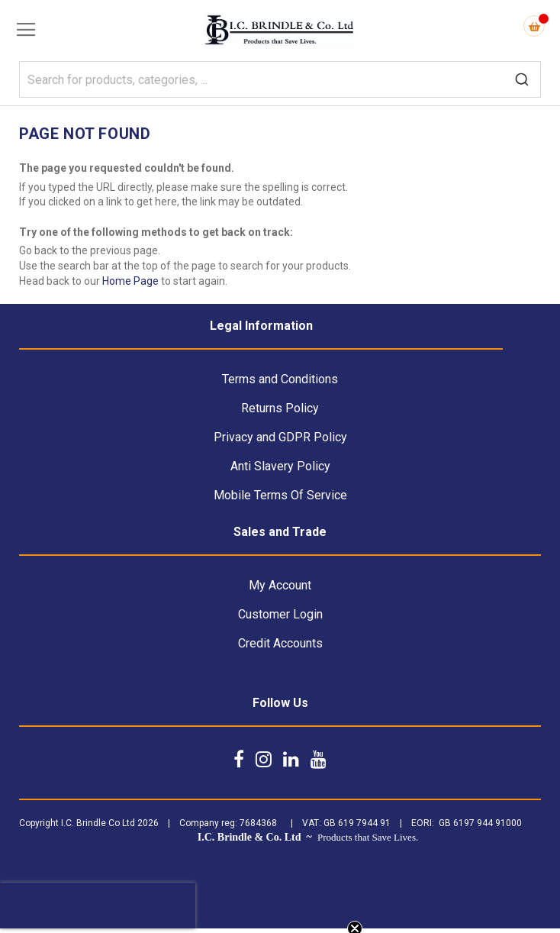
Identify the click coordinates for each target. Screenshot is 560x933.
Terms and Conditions (280, 379)
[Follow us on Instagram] (264, 759)
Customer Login (280, 614)
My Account (280, 585)
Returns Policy (280, 408)
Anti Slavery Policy (280, 466)
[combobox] (280, 79)
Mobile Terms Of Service (280, 495)
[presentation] (98, 906)
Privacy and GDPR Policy (280, 437)
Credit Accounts (280, 643)
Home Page (130, 281)
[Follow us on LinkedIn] (291, 759)
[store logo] (280, 31)
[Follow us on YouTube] (319, 759)
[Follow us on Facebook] (239, 759)
